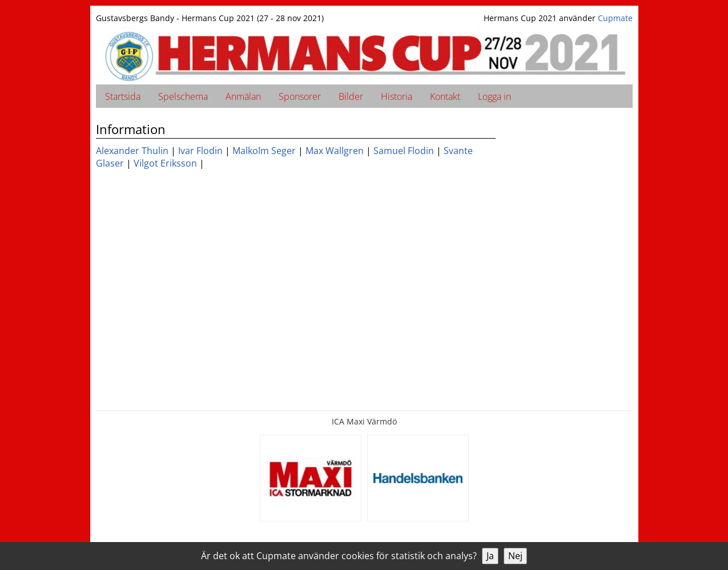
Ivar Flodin (200, 151)
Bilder (351, 96)
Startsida (123, 96)
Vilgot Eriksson (165, 163)
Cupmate (615, 18)
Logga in (494, 96)
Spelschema (183, 96)
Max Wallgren (335, 151)
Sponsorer (300, 96)
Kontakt (445, 96)
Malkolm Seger (264, 151)
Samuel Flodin (404, 151)
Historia (397, 96)
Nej (515, 556)
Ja (490, 556)
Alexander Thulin (132, 151)
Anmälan (243, 96)
